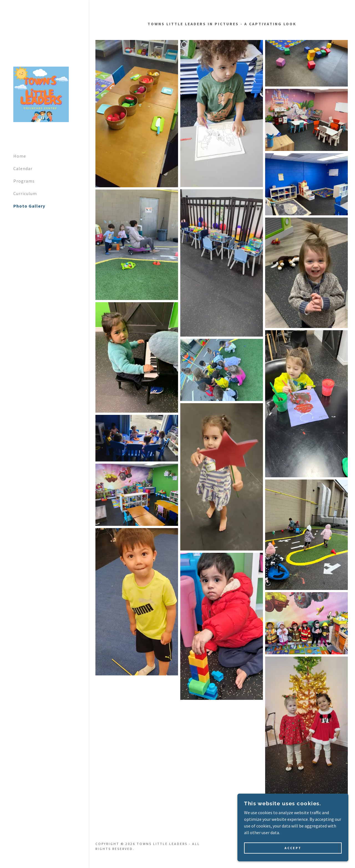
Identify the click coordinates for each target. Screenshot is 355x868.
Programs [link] (24, 181)
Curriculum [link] (25, 193)
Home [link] (20, 156)
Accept (293, 848)
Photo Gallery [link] (29, 206)
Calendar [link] (23, 168)
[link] (41, 94)
